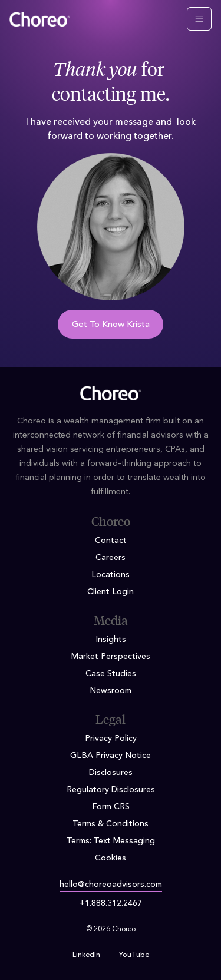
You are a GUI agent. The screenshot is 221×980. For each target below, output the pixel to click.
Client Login (111, 592)
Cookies (111, 858)
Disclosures (111, 773)
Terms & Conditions (111, 824)
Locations (111, 575)
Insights (111, 640)
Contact (111, 541)
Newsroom (111, 691)
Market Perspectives (111, 657)
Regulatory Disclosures (111, 790)
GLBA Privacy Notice (111, 756)
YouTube (134, 955)
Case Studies (111, 674)
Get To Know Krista (111, 325)
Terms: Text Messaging (111, 841)
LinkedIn (86, 955)
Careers (111, 558)
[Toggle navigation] (199, 19)
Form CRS (111, 807)
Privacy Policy (111, 739)
